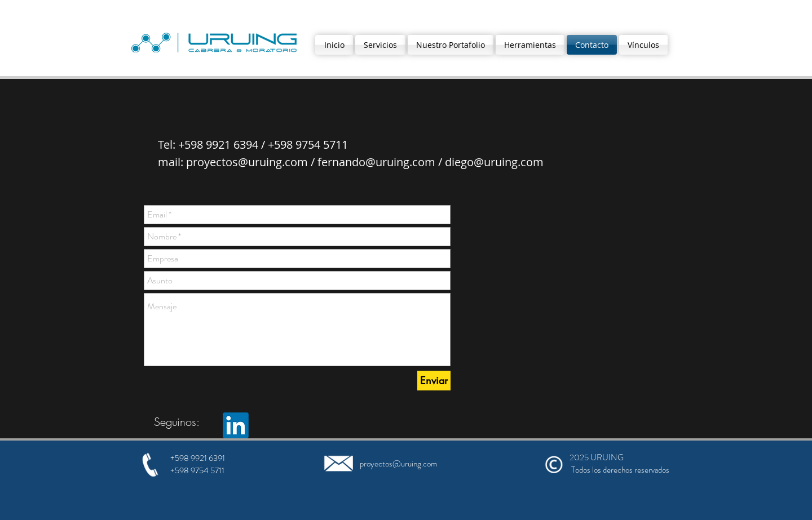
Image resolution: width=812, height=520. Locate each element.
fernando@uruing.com (376, 162)
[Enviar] (434, 381)
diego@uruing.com (494, 162)
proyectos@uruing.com (247, 162)
